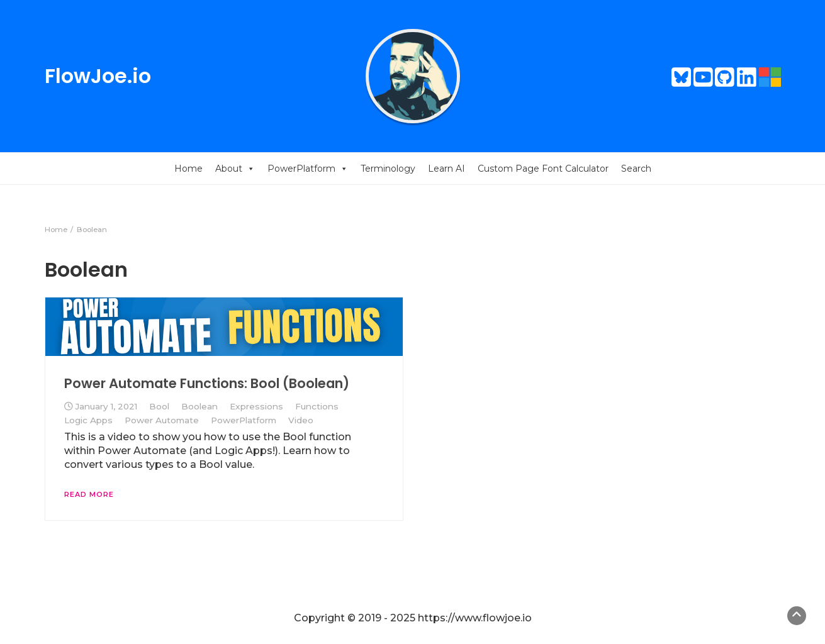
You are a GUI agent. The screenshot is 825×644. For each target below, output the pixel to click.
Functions (317, 406)
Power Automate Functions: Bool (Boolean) (207, 383)
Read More (89, 494)
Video (301, 420)
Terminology (388, 169)
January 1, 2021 (106, 406)
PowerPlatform (308, 169)
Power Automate (162, 420)
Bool (159, 406)
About (235, 169)
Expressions (256, 406)
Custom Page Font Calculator (543, 169)
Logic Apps (88, 420)
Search (636, 169)
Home (188, 169)
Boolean (199, 406)
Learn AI (446, 169)
